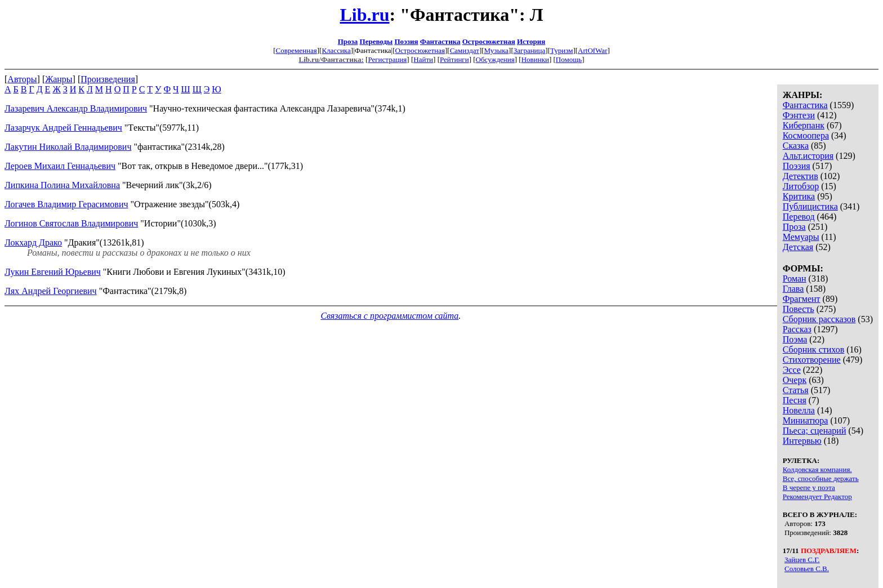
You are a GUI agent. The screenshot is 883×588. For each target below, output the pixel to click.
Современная (296, 50)
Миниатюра (806, 420)
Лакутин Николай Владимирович (68, 147)
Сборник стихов (814, 349)
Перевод (799, 217)
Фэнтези (799, 115)
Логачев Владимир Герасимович (66, 204)
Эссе (792, 370)
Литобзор (801, 186)
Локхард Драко (33, 242)
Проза (348, 41)
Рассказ (797, 329)
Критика (799, 196)
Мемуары (801, 237)
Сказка (796, 146)
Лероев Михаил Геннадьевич (60, 166)
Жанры (59, 79)
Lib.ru (364, 15)
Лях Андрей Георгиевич (51, 291)
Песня (795, 400)
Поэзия (406, 41)
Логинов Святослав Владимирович (71, 223)
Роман (795, 279)
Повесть (799, 309)
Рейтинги (454, 59)
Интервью (802, 441)
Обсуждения (495, 59)
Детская (798, 247)
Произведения (108, 79)
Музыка (497, 50)
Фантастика (440, 41)
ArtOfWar (592, 50)
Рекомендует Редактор (817, 496)
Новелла (799, 410)
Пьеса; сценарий (815, 431)
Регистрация (387, 59)
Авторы (22, 79)
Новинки (535, 59)
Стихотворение (812, 360)
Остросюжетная (489, 41)
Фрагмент (802, 299)
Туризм (561, 50)
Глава (793, 289)
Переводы (376, 41)
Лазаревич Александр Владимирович (76, 108)
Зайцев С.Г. (802, 560)
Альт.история (808, 156)
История (531, 41)
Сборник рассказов (819, 319)
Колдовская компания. (817, 469)
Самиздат (465, 50)
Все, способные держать (821, 478)
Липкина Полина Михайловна (62, 185)
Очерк (795, 380)
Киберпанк (804, 125)
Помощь (569, 59)
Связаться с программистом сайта (389, 316)
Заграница (530, 50)
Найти (423, 59)
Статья (796, 390)
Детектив (801, 176)
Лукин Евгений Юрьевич (53, 272)
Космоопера (806, 135)
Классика (336, 50)
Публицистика (810, 206)
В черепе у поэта (809, 487)
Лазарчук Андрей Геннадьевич (63, 128)
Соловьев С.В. (807, 569)
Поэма (795, 339)
